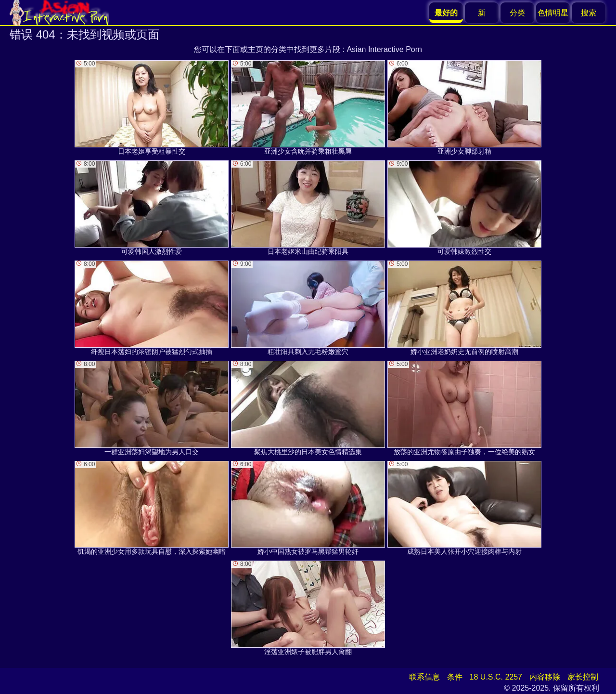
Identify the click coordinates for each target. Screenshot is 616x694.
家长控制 (583, 677)
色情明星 (553, 13)
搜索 (589, 13)
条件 (455, 677)
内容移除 (545, 677)
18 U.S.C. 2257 (496, 677)
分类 (517, 13)
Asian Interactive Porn (384, 49)
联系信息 (424, 677)
